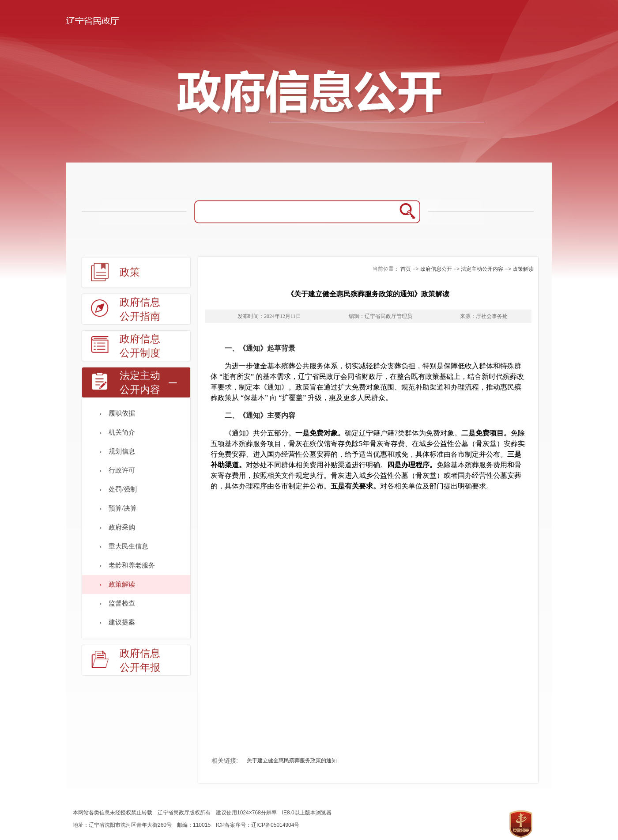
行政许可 (122, 470)
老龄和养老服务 (132, 565)
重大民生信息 (128, 546)
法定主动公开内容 (140, 383)
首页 (406, 269)
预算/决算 (123, 508)
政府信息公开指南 (140, 309)
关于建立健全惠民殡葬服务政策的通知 (292, 761)
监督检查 (122, 603)
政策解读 (122, 584)
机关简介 (122, 432)
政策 (130, 272)
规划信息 (122, 451)
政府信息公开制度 (140, 346)
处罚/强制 (123, 489)
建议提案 (122, 622)
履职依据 (122, 413)
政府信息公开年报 (140, 660)
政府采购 (122, 527)
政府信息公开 (436, 269)
